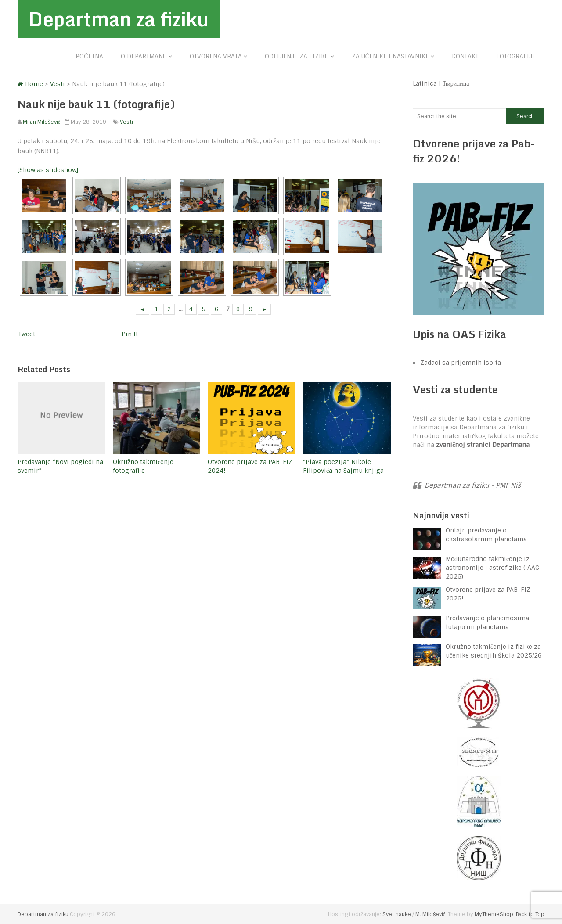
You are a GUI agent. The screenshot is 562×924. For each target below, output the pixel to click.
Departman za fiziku (119, 19)
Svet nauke (397, 914)
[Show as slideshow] (48, 170)
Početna (89, 56)
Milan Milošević (41, 122)
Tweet (27, 334)
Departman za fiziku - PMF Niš (473, 485)
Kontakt (465, 56)
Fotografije (516, 56)
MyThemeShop (494, 914)
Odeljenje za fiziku (297, 56)
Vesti (126, 122)
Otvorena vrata (216, 56)
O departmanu (144, 56)
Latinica (425, 83)
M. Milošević (430, 914)
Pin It (130, 334)
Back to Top (530, 914)
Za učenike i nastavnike (390, 56)
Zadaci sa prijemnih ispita (461, 363)
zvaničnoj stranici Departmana (483, 445)
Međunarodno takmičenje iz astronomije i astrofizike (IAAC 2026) (492, 568)
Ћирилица (456, 83)
